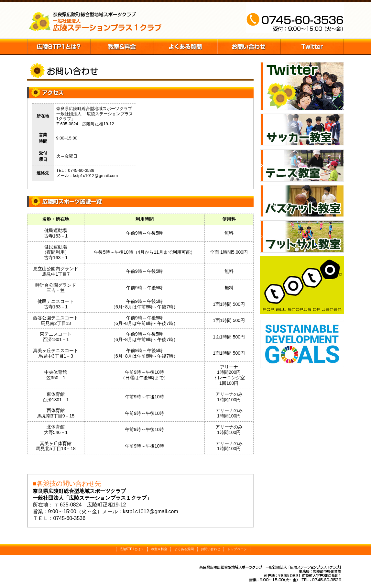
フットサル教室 (302, 237)
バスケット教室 (302, 201)
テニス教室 (302, 165)
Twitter (312, 47)
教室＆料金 (122, 47)
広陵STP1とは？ (59, 47)
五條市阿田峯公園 (95, 20)
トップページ (237, 549)
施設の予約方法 (186, 47)
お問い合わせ (249, 47)
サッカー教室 (302, 130)
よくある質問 (184, 549)
